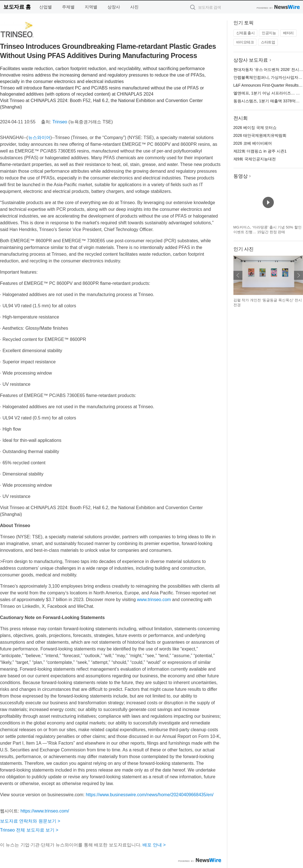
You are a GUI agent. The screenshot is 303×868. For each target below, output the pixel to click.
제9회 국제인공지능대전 (255, 159)
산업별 (46, 7)
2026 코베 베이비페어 (253, 143)
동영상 (241, 176)
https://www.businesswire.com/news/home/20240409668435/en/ (150, 795)
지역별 (91, 7)
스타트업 (268, 42)
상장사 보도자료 (251, 60)
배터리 (288, 33)
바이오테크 (245, 42)
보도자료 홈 (17, 7)
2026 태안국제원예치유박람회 (260, 135)
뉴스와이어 (39, 138)
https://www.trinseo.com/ (45, 811)
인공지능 (269, 33)
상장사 (114, 7)
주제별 (68, 7)
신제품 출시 (245, 33)
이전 (238, 275)
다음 (299, 275)
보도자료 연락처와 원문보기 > (30, 821)
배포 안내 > (154, 845)
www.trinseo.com (154, 600)
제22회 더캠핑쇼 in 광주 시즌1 (260, 151)
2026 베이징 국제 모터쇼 (255, 128)
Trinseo (60, 122)
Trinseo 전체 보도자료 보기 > (29, 830)
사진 (134, 7)
